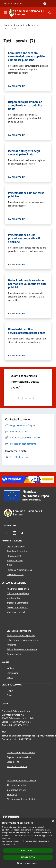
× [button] (53, 821)
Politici (10, 565)
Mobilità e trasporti (16, 612)
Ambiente (11, 645)
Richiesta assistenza (17, 766)
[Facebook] (7, 533)
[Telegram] (22, 533)
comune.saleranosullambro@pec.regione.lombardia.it (29, 736)
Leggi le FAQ (13, 762)
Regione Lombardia (14, 3)
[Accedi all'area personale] (45, 4)
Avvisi (10, 677)
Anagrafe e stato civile (18, 589)
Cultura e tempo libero (18, 593)
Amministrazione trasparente (21, 781)
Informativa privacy (16, 790)
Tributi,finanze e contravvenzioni (23, 640)
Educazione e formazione (19, 631)
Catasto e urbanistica (17, 607)
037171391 (25, 739)
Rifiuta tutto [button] (28, 857)
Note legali (12, 794)
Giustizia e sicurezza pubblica (21, 635)
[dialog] (28, 843)
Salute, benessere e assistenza (22, 649)
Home (6, 25)
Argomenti (19, 25)
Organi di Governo (16, 547)
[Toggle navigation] (6, 12)
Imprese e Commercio (17, 603)
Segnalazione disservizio (19, 757)
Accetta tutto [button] (28, 850)
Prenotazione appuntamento (21, 752)
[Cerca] (50, 13)
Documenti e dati (15, 574)
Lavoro (31, 25)
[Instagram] (15, 533)
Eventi (10, 695)
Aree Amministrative (17, 551)
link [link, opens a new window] (14, 844)
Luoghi (10, 691)
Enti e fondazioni (15, 561)
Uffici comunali (14, 556)
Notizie (10, 668)
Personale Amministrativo (20, 570)
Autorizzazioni (14, 654)
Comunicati (12, 673)
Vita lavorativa (14, 598)
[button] (28, 863)
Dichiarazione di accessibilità (21, 799)
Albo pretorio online (16, 785)
